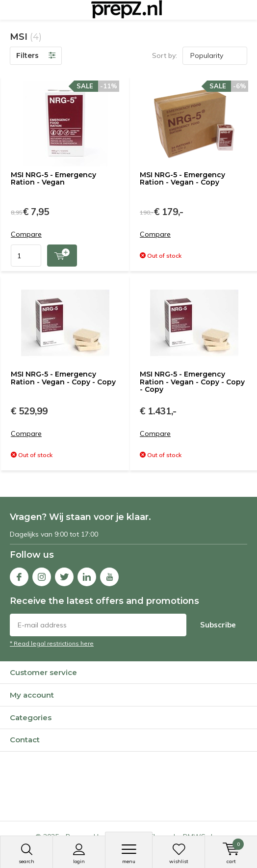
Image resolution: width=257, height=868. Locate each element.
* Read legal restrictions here (52, 643)
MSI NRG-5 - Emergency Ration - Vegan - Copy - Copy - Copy (192, 382)
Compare (26, 234)
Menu (129, 854)
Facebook (19, 575)
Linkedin (87, 575)
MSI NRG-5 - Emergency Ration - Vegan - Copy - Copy (63, 378)
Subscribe (218, 625)
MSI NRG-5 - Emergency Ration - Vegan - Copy (182, 179)
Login (79, 854)
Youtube (109, 575)
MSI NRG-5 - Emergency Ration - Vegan (53, 179)
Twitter (64, 575)
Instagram (42, 575)
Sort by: (165, 55)
